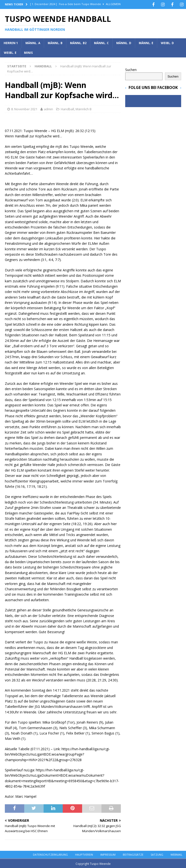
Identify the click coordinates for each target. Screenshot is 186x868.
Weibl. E (10, 52)
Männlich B (84, 109)
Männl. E (146, 43)
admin (48, 109)
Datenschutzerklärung (50, 854)
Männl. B (55, 43)
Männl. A (33, 43)
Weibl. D (167, 43)
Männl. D (124, 43)
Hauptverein (84, 854)
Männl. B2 (78, 43)
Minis (28, 52)
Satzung (157, 854)
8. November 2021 (24, 109)
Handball (67, 109)
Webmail (176, 854)
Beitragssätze (133, 854)
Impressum (108, 854)
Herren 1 (11, 43)
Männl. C (101, 43)
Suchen (131, 69)
